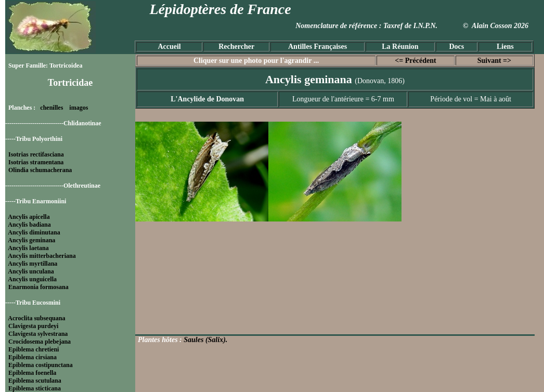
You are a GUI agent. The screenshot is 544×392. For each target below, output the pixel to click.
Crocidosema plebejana (40, 342)
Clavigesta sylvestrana (38, 334)
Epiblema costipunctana (41, 365)
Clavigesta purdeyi (33, 326)
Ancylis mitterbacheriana (42, 256)
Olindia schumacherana (40, 170)
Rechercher (236, 47)
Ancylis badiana (29, 225)
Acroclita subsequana (36, 318)
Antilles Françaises (318, 47)
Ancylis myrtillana (33, 264)
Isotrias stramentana (36, 162)
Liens (505, 47)
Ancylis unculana (31, 271)
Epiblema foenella (32, 373)
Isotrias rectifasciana (36, 154)
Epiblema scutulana (35, 381)
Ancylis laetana (28, 248)
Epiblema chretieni (34, 349)
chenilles (51, 108)
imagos (79, 108)
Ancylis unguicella (32, 279)
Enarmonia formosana (38, 287)
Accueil (169, 47)
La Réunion (400, 47)
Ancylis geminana (31, 240)
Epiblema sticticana (35, 388)
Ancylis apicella (29, 217)
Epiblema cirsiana (33, 357)
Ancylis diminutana (34, 232)
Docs (456, 47)
